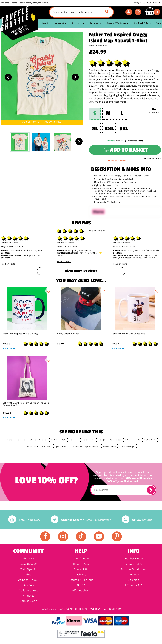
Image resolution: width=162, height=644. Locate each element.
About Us (28, 558)
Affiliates (28, 596)
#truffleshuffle (150, 440)
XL (95, 129)
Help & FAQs (81, 564)
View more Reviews (81, 271)
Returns (137, 520)
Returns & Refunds (81, 580)
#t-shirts (54, 440)
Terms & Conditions (134, 569)
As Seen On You (28, 580)
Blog (28, 575)
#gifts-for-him (89, 440)
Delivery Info (152, 159)
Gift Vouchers (81, 590)
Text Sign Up (28, 569)
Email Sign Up (28, 564)
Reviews (28, 585)
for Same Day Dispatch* (81, 520)
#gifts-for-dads (61, 447)
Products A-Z (134, 585)
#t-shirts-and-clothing (26, 440)
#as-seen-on (33, 447)
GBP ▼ (157, 3)
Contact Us (81, 569)
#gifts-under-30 (92, 447)
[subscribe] (151, 490)
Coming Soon (28, 601)
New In (45, 23)
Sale (159, 23)
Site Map (134, 580)
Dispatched (134, 141)
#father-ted (77, 447)
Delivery (81, 575)
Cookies (134, 575)
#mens (9, 440)
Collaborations (28, 590)
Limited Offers (142, 23)
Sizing (81, 585)
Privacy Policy (134, 564)
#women (43, 440)
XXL (109, 129)
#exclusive (46, 447)
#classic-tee (115, 440)
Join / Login (81, 558)
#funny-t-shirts (109, 447)
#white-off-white (132, 440)
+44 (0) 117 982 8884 (142, 3)
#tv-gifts (103, 440)
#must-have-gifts (128, 447)
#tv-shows (75, 440)
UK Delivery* (25, 520)
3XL (124, 129)
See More (6, 253)
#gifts (64, 440)
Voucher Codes (134, 558)
